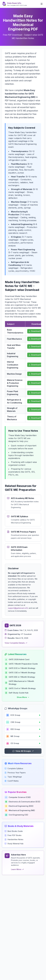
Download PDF (36, 331)
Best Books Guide (14, 831)
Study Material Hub (14, 844)
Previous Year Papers (15, 773)
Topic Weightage (13, 777)
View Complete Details (16, 643)
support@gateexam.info (18, 608)
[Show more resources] (23, 697)
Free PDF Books (13, 835)
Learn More (17, 869)
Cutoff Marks (12, 781)
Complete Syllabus (14, 768)
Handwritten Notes (14, 839)
